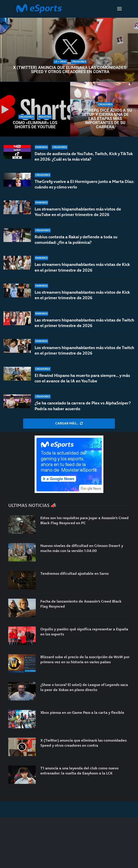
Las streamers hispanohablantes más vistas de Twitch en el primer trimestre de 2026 (84, 323)
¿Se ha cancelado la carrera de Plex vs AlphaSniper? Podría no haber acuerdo (83, 406)
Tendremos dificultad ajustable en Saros (75, 573)
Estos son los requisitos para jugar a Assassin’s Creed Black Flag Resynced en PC (84, 520)
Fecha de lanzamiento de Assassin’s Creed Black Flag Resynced (81, 604)
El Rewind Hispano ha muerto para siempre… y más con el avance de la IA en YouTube (82, 378)
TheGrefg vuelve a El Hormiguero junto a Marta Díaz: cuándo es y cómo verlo (84, 184)
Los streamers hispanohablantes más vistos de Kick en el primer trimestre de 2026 (82, 295)
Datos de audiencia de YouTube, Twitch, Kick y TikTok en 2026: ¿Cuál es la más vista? (84, 156)
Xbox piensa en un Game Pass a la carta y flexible (82, 712)
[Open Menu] (119, 9)
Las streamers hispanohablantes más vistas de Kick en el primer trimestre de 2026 (82, 267)
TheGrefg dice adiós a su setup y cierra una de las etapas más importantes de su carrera (105, 119)
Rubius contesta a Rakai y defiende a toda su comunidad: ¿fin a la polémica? (76, 240)
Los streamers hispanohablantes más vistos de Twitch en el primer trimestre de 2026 (84, 350)
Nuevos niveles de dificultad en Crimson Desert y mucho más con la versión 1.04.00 (82, 548)
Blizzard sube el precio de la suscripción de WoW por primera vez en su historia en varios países (85, 659)
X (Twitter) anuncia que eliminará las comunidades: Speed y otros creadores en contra (70, 70)
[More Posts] (69, 424)
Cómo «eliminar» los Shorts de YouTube (35, 125)
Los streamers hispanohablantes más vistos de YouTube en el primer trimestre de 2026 (78, 212)
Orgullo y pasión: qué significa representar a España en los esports (84, 632)
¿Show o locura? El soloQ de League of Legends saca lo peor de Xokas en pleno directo (84, 687)
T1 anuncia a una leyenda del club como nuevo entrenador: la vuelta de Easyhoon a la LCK (79, 771)
